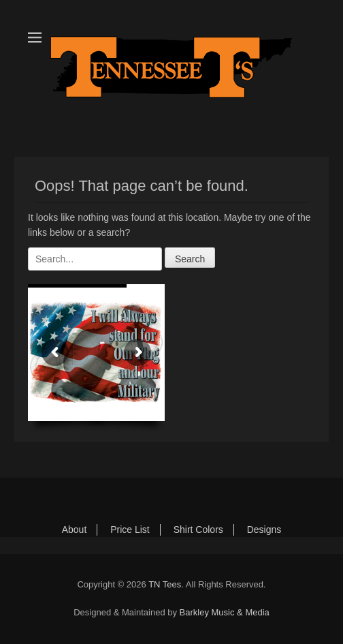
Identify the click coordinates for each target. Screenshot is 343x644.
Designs (264, 530)
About (75, 530)
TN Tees (165, 584)
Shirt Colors (198, 530)
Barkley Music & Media (225, 612)
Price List (130, 530)
